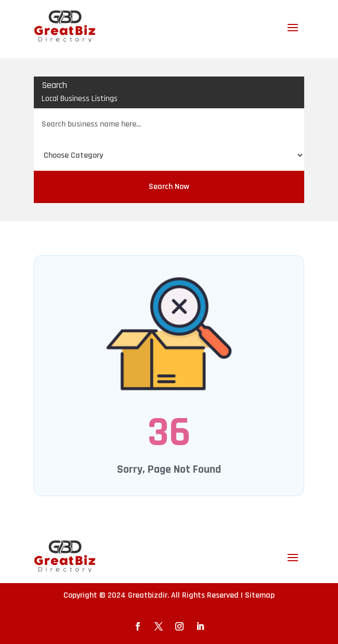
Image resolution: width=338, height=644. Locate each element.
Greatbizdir (148, 595)
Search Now (169, 187)
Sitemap (260, 595)
